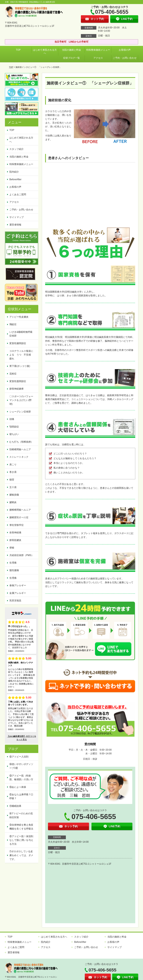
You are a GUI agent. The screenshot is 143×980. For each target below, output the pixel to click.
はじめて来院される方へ (45, 51)
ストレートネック (19, 457)
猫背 (12, 480)
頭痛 (12, 419)
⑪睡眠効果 (15, 806)
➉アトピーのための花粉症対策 (21, 815)
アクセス (98, 58)
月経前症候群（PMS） (22, 555)
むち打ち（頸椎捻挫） (21, 442)
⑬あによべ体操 (19, 787)
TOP (18, 50)
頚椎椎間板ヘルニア (20, 449)
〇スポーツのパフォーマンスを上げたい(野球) (21, 400)
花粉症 (13, 374)
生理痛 (13, 563)
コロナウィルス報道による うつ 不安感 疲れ (21, 355)
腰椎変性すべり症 (19, 517)
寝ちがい (14, 434)
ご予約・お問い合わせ (125, 58)
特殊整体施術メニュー (98, 50)
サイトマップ (17, 217)
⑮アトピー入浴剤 (19, 757)
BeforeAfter (15, 179)
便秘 (12, 548)
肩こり (13, 465)
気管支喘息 (15, 601)
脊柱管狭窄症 (17, 525)
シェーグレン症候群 (20, 412)
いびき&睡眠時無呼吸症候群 (21, 334)
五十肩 (13, 487)
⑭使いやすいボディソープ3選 (21, 766)
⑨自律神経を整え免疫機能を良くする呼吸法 (21, 827)
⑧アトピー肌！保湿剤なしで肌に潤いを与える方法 (21, 840)
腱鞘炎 (13, 502)
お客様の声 (125, 50)
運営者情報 (15, 225)
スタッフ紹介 (17, 149)
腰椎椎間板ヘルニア (20, 510)
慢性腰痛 (14, 570)
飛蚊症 (13, 324)
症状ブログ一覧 (71, 58)
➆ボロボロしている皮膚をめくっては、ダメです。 (21, 855)
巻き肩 (13, 472)
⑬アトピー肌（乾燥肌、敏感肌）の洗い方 (21, 778)
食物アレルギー (18, 585)
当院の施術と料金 (71, 50)
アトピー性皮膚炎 (19, 317)
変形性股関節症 (18, 381)
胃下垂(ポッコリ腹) (20, 366)
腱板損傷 (14, 495)
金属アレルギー (18, 593)
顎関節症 (14, 427)
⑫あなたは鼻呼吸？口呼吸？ (21, 796)
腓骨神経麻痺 (17, 389)
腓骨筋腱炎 (15, 540)
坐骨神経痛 (15, 533)
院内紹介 (14, 172)
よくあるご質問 (18, 194)
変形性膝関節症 (18, 343)
